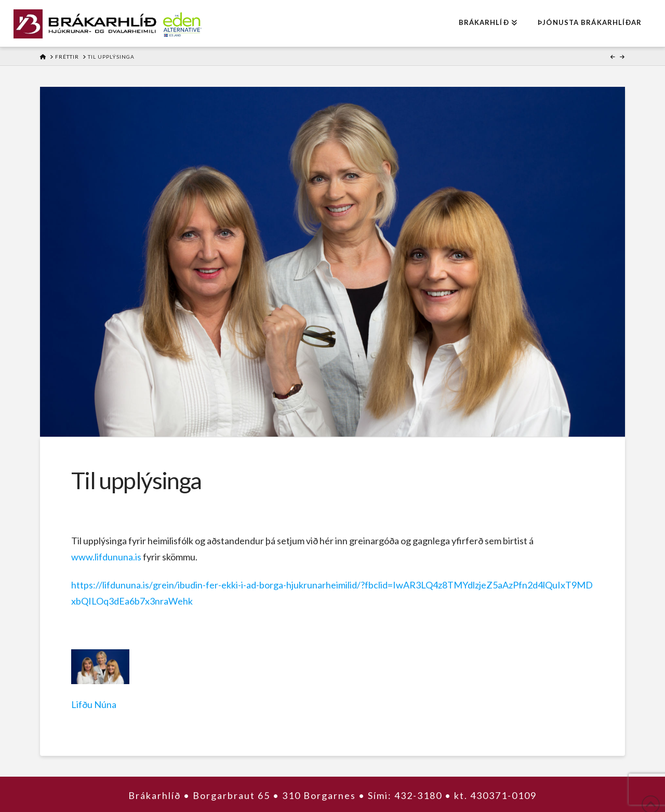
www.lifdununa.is (106, 557)
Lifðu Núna (94, 704)
